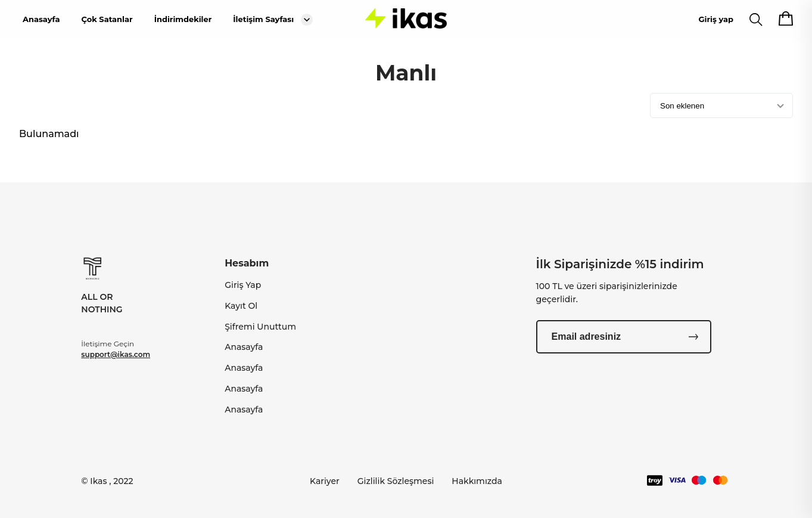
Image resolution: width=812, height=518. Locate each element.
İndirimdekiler (183, 19)
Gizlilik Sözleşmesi (396, 481)
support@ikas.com (116, 354)
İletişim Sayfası (263, 19)
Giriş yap (716, 19)
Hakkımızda (477, 481)
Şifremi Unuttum (260, 327)
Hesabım (247, 263)
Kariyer (325, 481)
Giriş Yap (243, 285)
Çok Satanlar (107, 19)
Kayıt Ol (241, 306)
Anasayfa (41, 19)
